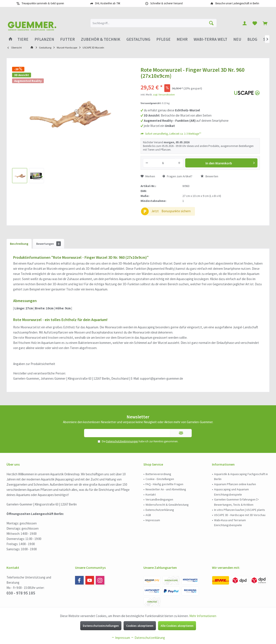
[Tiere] (23, 39)
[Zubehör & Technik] (101, 39)
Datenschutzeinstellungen (101, 626)
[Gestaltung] (138, 39)
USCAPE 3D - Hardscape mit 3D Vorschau (240, 515)
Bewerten (209, 176)
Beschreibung (19, 244)
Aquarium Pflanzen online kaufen (235, 484)
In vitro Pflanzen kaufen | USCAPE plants (240, 510)
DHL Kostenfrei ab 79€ (108, 3)
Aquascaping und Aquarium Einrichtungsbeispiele (231, 492)
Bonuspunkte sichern (176, 211)
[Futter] (67, 39)
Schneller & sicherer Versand (166, 3)
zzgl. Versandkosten (164, 94)
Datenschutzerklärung (160, 510)
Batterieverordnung (158, 474)
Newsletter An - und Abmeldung (166, 489)
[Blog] (252, 39)
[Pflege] (163, 39)
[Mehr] (182, 39)
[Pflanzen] (44, 39)
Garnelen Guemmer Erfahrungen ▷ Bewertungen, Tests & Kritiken (237, 502)
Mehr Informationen (203, 616)
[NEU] (237, 39)
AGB (148, 515)
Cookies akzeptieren (140, 626)
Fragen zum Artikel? (177, 176)
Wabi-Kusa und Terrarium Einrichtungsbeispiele (230, 523)
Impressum (153, 520)
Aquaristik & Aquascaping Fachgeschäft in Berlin (241, 477)
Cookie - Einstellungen (160, 479)
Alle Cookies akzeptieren (177, 626)
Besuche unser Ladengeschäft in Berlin (237, 3)
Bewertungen (49, 244)
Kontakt (151, 494)
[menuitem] (265, 23)
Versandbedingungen (159, 499)
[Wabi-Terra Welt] (210, 39)
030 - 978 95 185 (21, 593)
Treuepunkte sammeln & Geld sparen (43, 3)
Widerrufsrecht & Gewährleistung (167, 505)
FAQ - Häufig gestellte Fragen (164, 484)
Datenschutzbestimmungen (122, 441)
